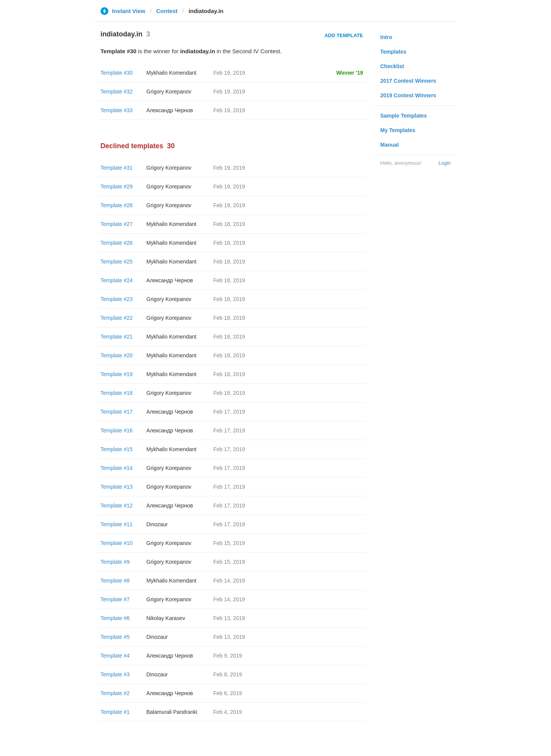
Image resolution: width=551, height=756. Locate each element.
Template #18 (117, 393)
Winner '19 (350, 73)
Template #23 (117, 299)
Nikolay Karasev (166, 618)
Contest (167, 11)
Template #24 (117, 280)
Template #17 (117, 412)
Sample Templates (404, 116)
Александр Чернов (170, 110)
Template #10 (117, 543)
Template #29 (117, 187)
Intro (386, 37)
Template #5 (115, 637)
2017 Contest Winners (408, 81)
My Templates (398, 130)
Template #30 (117, 73)
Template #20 (117, 355)
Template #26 (117, 243)
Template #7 (115, 599)
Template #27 (117, 224)
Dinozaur (157, 524)
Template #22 (117, 318)
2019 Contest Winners (408, 95)
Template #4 (115, 656)
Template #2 (115, 693)
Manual (390, 145)
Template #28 (117, 205)
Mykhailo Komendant (172, 73)
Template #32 (117, 92)
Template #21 (117, 337)
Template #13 (117, 487)
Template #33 (117, 110)
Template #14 (117, 468)
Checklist (392, 66)
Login (445, 163)
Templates (393, 52)
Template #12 (117, 506)
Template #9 (115, 562)
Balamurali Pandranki (172, 712)
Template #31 (117, 168)
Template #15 (117, 449)
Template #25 (117, 262)
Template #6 (115, 618)
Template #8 (115, 581)
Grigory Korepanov (169, 92)
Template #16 (117, 430)
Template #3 (115, 674)
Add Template (344, 35)
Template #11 (117, 524)
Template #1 (115, 712)
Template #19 (117, 374)
